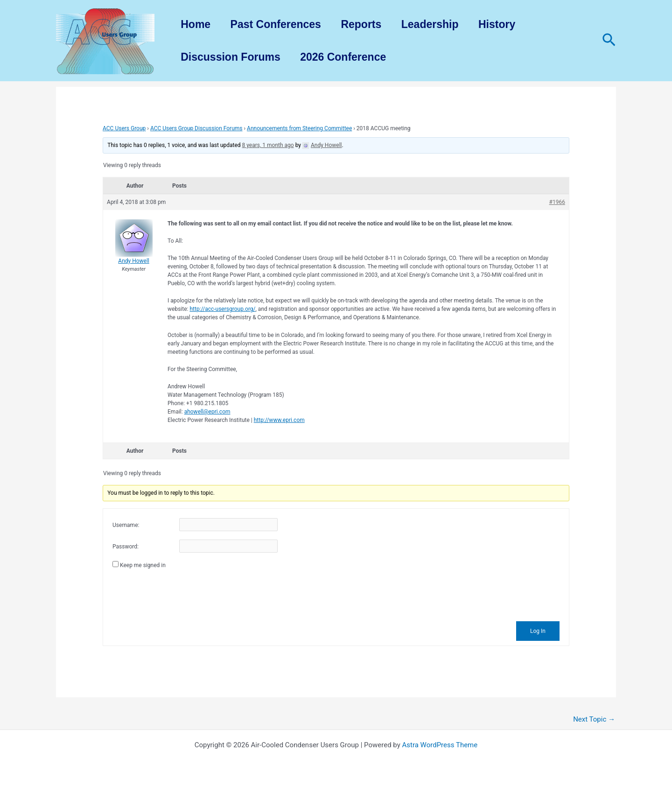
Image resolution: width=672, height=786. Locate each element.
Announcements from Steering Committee (299, 128)
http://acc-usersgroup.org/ (222, 309)
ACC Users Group (124, 128)
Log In (538, 631)
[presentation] (183, 594)
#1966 (557, 202)
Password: (126, 547)
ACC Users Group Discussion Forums (196, 128)
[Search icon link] (609, 41)
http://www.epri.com (279, 420)
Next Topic (594, 719)
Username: (126, 525)
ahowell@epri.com (207, 412)
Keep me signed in (143, 565)
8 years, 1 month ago (268, 145)
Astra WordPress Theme (440, 745)
